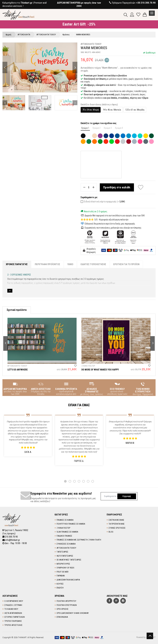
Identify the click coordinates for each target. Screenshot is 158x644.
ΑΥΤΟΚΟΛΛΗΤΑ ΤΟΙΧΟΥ (66, 548)
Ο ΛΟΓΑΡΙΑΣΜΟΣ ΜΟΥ (14, 601)
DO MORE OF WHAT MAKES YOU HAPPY (100, 370)
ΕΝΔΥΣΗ (60, 588)
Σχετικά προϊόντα (17, 310)
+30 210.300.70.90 (146, 3)
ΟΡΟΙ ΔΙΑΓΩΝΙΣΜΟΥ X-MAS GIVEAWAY (73, 613)
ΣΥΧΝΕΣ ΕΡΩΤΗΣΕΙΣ (117, 528)
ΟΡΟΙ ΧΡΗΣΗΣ (63, 609)
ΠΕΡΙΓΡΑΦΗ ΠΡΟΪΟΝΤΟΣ (47, 264)
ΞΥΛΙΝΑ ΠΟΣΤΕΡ (63, 528)
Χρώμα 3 (108, 128)
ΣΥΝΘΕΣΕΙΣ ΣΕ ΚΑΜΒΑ (66, 544)
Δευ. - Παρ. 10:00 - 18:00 (15, 543)
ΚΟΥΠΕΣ (60, 584)
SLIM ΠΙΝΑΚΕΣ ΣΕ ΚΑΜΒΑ (67, 532)
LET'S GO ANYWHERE (18, 370)
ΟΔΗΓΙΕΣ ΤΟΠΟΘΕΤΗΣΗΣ (93, 264)
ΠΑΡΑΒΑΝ (61, 576)
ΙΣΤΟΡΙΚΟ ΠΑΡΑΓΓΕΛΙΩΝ (15, 617)
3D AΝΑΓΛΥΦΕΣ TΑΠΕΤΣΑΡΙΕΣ (69, 560)
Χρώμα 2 (96, 128)
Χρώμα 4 (119, 128)
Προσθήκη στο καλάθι (117, 187)
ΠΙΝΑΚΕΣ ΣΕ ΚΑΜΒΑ (65, 520)
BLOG (111, 532)
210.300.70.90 (10, 537)
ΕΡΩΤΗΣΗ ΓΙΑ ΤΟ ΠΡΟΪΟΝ (126, 264)
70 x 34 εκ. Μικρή (91, 110)
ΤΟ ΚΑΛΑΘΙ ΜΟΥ (11, 609)
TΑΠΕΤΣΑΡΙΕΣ (62, 552)
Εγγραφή (127, 496)
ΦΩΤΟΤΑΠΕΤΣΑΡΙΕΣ (65, 556)
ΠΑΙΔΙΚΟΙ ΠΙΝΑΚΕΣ (64, 536)
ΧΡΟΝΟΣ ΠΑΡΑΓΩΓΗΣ (17, 264)
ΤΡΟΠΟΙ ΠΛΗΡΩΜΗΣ (13, 621)
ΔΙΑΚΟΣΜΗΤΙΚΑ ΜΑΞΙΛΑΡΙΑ (68, 580)
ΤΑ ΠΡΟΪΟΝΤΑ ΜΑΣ (117, 524)
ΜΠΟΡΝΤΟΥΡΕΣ (63, 564)
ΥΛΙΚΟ (70, 264)
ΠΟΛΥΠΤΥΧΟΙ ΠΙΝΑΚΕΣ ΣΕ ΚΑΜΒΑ (71, 524)
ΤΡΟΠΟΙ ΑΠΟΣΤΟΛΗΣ (13, 625)
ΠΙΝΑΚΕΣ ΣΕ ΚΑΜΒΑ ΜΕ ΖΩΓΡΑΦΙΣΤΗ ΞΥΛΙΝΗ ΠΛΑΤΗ (79, 540)
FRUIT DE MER (63, 572)
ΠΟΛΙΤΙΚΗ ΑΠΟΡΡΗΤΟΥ (66, 601)
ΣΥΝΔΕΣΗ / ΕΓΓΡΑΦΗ (13, 605)
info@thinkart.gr (11, 540)
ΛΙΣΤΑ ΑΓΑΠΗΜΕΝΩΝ (13, 613)
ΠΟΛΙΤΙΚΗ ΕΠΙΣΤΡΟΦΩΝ (67, 605)
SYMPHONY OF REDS (65, 568)
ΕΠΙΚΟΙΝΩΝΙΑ (62, 617)
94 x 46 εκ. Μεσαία (112, 110)
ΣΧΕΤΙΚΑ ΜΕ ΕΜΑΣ (116, 520)
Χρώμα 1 (85, 128)
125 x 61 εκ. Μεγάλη (135, 110)
